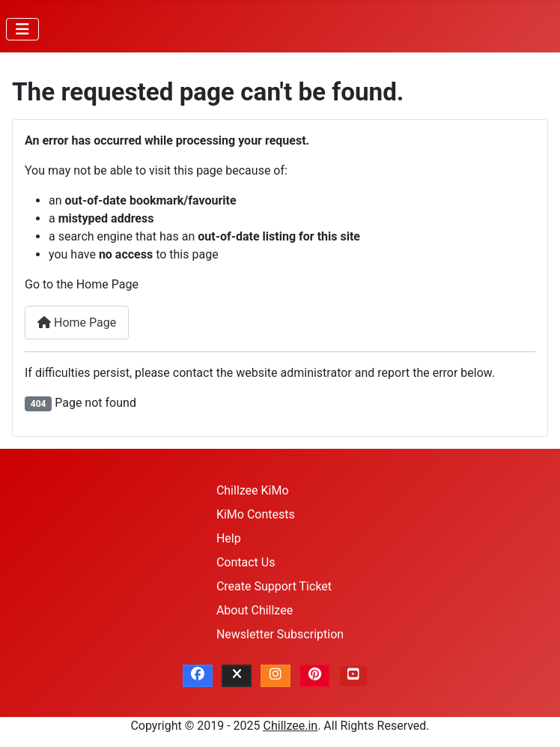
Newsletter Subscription (280, 634)
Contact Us (246, 562)
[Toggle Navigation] (22, 29)
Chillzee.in (291, 726)
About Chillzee (255, 610)
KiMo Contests (256, 514)
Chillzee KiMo (253, 490)
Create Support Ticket (274, 586)
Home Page (77, 323)
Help (229, 538)
